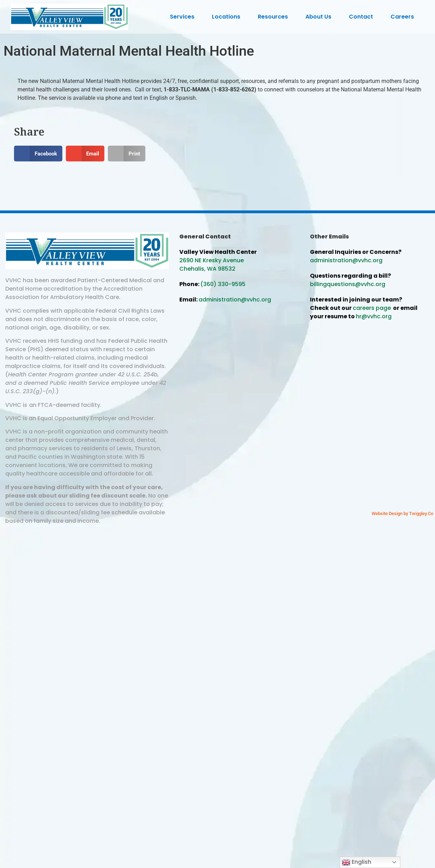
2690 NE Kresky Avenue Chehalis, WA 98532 (212, 265)
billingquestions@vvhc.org (348, 284)
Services (184, 17)
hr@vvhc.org (374, 316)
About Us (320, 17)
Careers (404, 17)
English (357, 862)
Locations (228, 17)
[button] (38, 154)
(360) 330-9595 (223, 284)
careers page (372, 308)
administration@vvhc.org (235, 300)
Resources (275, 17)
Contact (363, 17)
